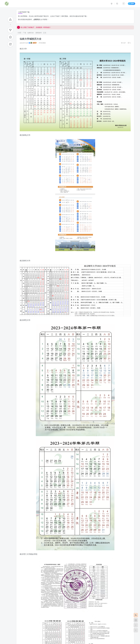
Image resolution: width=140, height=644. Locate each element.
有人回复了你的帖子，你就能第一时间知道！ (34, 28)
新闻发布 (38, 33)
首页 (19, 33)
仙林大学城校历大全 (31, 39)
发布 (131, 4)
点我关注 (36, 19)
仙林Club (31, 33)
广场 (24, 33)
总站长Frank (24, 43)
